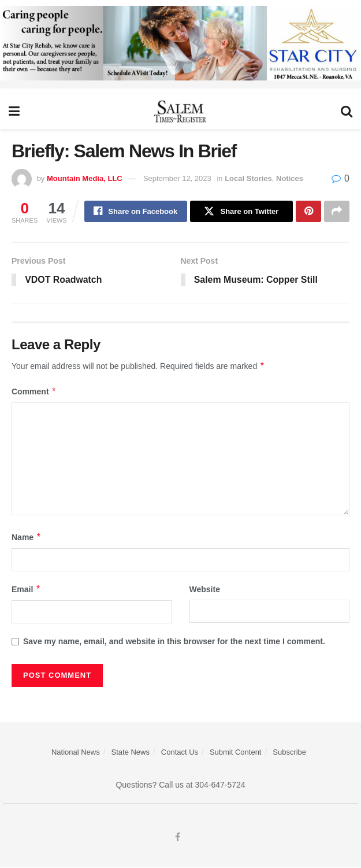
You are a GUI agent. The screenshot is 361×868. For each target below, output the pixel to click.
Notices (290, 178)
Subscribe (289, 753)
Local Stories (248, 178)
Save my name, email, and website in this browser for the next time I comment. (174, 642)
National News (76, 753)
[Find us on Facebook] (178, 838)
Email (26, 590)
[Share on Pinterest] (308, 212)
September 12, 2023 (177, 178)
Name (27, 538)
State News (131, 753)
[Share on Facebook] (136, 212)
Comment (34, 392)
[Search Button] (347, 112)
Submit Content (236, 753)
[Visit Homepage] (180, 112)
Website (205, 590)
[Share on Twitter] (241, 212)
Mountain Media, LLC (85, 178)
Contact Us (180, 753)
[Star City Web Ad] (180, 46)
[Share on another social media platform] (337, 212)
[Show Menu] (14, 112)
